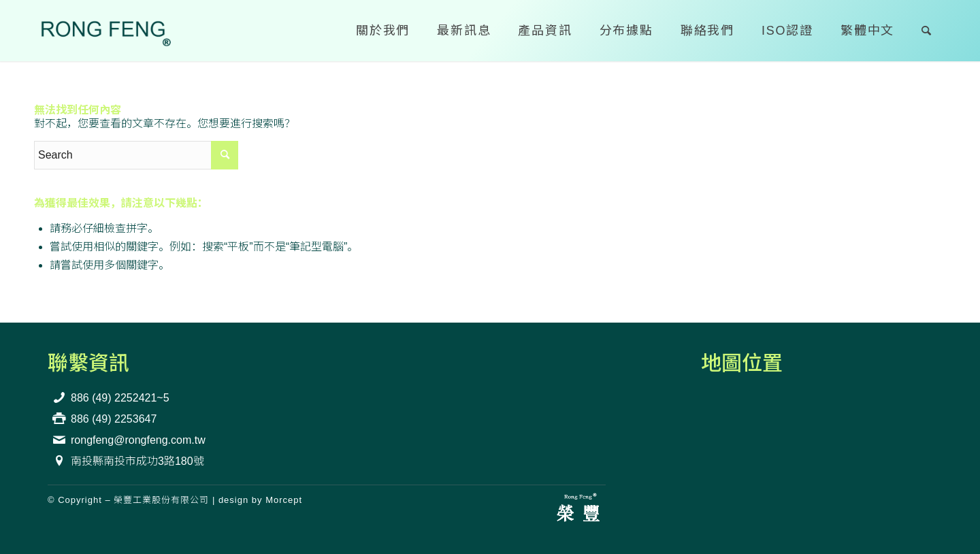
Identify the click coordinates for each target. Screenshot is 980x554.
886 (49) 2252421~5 (120, 398)
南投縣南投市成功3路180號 (137, 461)
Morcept (284, 500)
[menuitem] (383, 31)
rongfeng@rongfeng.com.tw (138, 440)
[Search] (927, 31)
